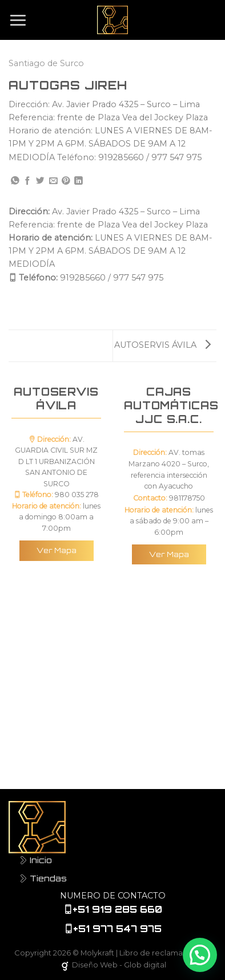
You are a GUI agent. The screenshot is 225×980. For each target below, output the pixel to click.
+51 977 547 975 (117, 929)
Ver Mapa (57, 550)
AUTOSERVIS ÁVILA (162, 345)
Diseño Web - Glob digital (112, 965)
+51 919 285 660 (117, 909)
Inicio (36, 860)
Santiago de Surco (46, 63)
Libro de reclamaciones (163, 953)
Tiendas (43, 878)
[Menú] (18, 20)
